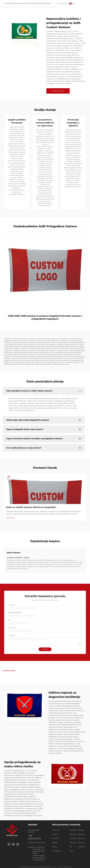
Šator (72, 851)
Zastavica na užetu (74, 834)
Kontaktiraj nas (55, 3)
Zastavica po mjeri (74, 830)
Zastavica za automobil (82, 834)
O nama (29, 3)
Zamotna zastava (82, 843)
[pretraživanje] (67, 4)
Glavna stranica (20, 3)
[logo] (6, 3)
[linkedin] (13, 844)
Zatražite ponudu (58, 91)
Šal (71, 847)
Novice (47, 3)
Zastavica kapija (82, 838)
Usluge (42, 3)
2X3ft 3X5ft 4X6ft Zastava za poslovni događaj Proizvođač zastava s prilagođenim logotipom (45, 317)
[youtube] (18, 844)
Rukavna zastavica (82, 830)
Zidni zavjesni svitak (74, 843)
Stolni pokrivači (82, 847)
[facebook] (9, 844)
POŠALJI (45, 649)
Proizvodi (35, 3)
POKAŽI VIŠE (10, 518)
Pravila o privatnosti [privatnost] (64, 867)
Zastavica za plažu (74, 838)
